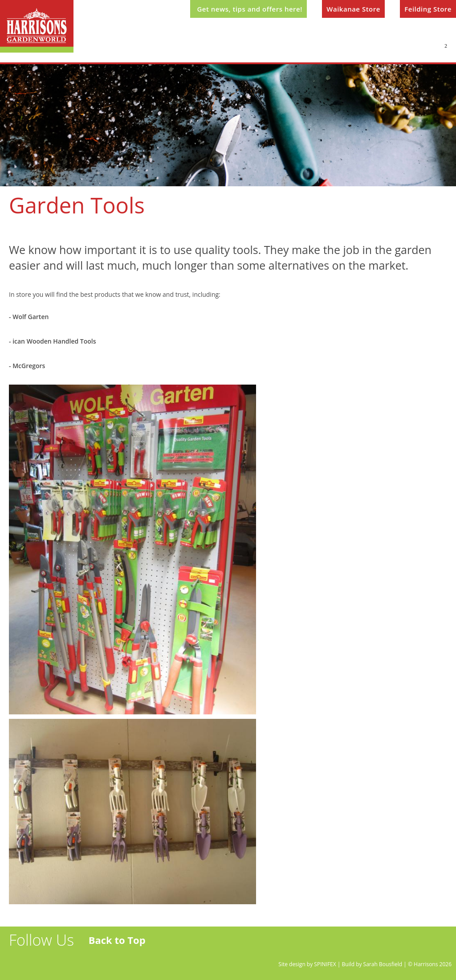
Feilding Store (428, 9)
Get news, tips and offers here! (249, 9)
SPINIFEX (325, 964)
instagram (68, 963)
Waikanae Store (353, 9)
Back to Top (117, 940)
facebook (43, 963)
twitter (18, 963)
